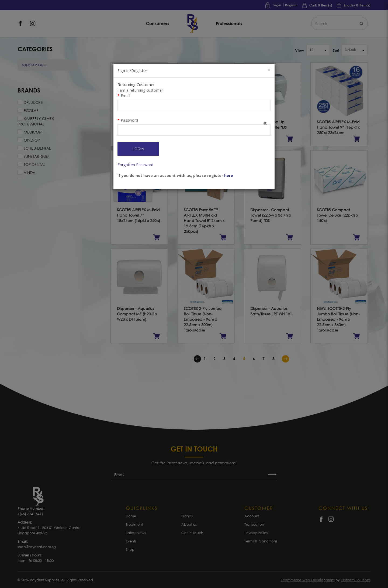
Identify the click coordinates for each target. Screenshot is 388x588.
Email (125, 96)
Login (138, 149)
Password (129, 120)
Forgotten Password (135, 165)
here (229, 175)
